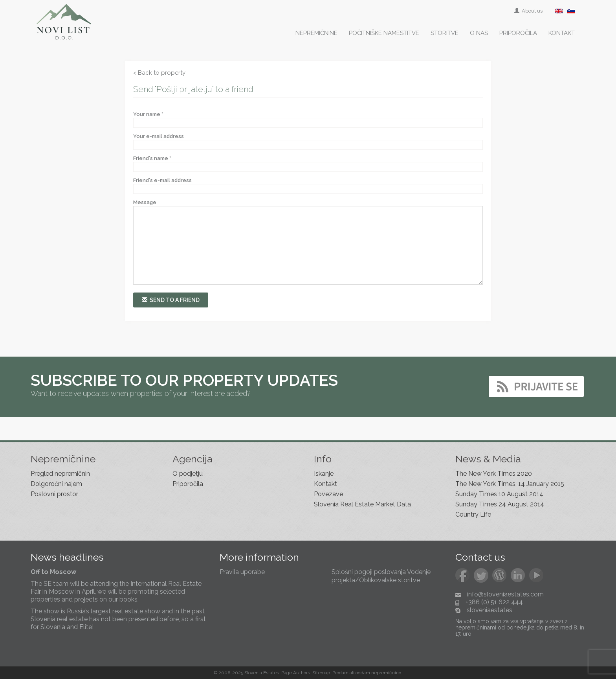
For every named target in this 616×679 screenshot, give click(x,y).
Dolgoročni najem (56, 484)
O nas (479, 33)
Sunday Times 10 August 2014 (499, 494)
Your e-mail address (159, 136)
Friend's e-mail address (162, 180)
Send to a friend (171, 300)
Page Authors (296, 673)
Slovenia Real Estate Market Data (362, 504)
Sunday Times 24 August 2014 (500, 504)
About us (529, 11)
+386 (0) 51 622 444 (494, 602)
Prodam (340, 673)
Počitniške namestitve (384, 33)
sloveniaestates (489, 610)
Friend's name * (152, 158)
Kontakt (562, 33)
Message (145, 202)
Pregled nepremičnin (60, 474)
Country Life (473, 514)
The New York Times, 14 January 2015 (510, 484)
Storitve (445, 33)
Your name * (148, 114)
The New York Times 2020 (494, 474)
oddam (363, 673)
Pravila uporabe (242, 572)
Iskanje (324, 474)
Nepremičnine (316, 33)
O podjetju (188, 474)
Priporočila (518, 33)
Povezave (328, 494)
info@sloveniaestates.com (505, 594)
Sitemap (321, 673)
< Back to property (159, 73)
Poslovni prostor (54, 494)
